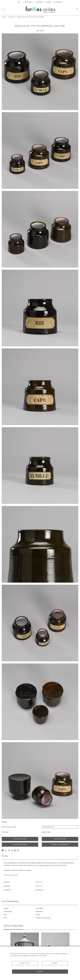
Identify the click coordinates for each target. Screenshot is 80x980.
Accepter (40, 972)
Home (4, 17)
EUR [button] (19, 2)
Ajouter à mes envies (20, 845)
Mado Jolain (46, 832)
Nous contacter (60, 839)
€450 (4, 822)
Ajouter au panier (20, 839)
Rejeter (55, 963)
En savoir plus (25, 963)
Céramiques (12, 17)
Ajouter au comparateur (60, 845)
